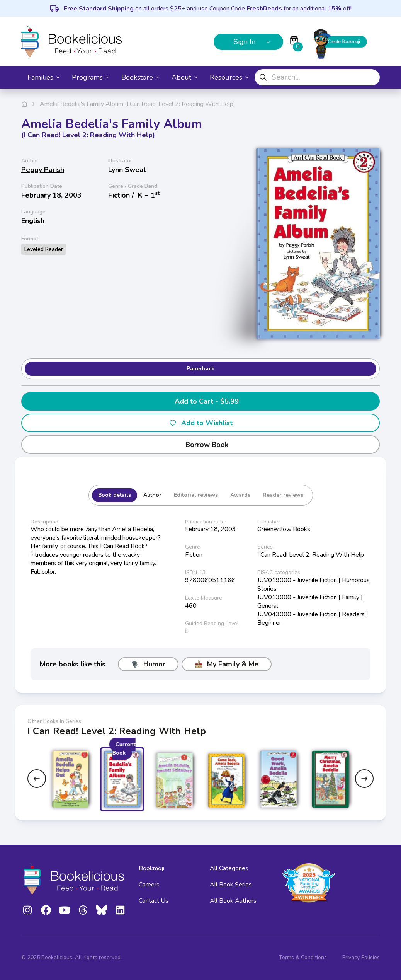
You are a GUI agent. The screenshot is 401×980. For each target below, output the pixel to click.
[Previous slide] (37, 779)
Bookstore (140, 77)
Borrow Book (201, 445)
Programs (90, 77)
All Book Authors (233, 901)
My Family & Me (227, 664)
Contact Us (154, 901)
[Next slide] (364, 779)
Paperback (200, 369)
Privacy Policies (361, 957)
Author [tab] (152, 495)
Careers (149, 885)
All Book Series (231, 885)
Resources (229, 77)
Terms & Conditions (303, 957)
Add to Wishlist (201, 423)
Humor (148, 664)
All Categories (229, 868)
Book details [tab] (115, 495)
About (184, 77)
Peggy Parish (43, 170)
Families (43, 77)
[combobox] (317, 77)
